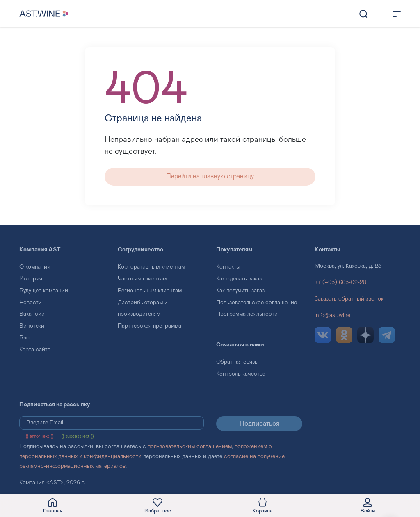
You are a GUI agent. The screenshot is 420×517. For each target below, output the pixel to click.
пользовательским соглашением (190, 446)
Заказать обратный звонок (349, 299)
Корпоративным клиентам (151, 267)
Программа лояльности (247, 314)
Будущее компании (44, 291)
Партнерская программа (150, 326)
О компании (35, 267)
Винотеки (32, 326)
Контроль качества (241, 374)
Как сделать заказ (239, 279)
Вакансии (32, 314)
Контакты (228, 267)
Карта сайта (35, 350)
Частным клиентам (142, 279)
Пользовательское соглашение (257, 303)
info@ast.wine (332, 315)
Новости (31, 303)
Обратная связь (237, 362)
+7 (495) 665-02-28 (340, 282)
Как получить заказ (240, 291)
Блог (26, 338)
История (31, 279)
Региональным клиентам (150, 291)
